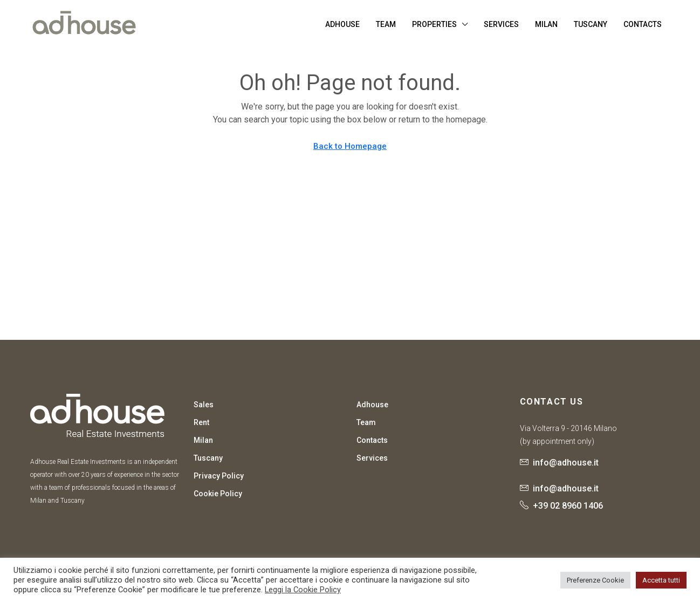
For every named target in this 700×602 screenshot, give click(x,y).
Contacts (643, 24)
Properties (434, 24)
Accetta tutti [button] (661, 580)
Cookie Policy (218, 494)
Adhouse (342, 24)
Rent (201, 422)
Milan (546, 24)
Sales (204, 405)
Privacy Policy (219, 476)
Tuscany (591, 24)
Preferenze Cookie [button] (595, 580)
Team (386, 24)
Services (501, 24)
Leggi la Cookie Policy (303, 590)
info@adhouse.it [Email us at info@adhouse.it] (566, 463)
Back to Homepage (350, 146)
